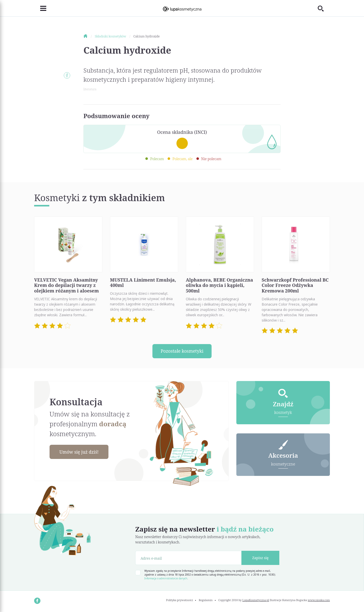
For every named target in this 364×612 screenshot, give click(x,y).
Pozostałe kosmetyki (182, 351)
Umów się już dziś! (80, 452)
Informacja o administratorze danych (166, 579)
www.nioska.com (319, 600)
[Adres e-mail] (188, 558)
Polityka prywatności (180, 600)
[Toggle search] (324, 8)
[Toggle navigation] (40, 8)
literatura (90, 89)
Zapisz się (260, 558)
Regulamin (206, 600)
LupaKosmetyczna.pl (256, 600)
